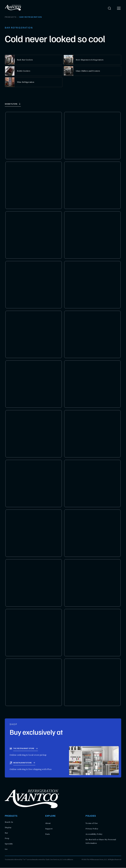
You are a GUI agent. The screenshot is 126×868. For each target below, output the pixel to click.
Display (8, 828)
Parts (48, 834)
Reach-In (9, 822)
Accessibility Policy (94, 834)
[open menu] (119, 8)
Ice (6, 849)
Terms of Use (92, 823)
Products (11, 17)
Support (49, 829)
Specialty (9, 844)
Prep (7, 838)
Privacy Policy (92, 829)
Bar (6, 833)
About (48, 823)
